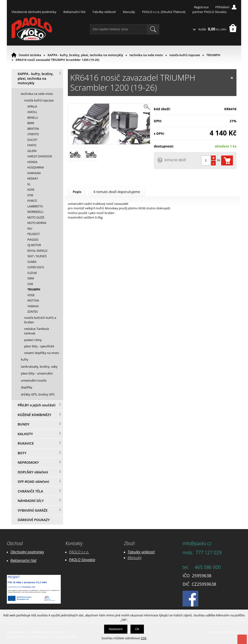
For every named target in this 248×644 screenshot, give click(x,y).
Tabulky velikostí (104, 12)
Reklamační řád (74, 12)
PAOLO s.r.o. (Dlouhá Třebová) (164, 12)
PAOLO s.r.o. (79, 552)
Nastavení (116, 629)
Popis (77, 192)
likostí (150, 552)
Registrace (201, 7)
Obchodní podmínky (27, 552)
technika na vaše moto (146, 55)
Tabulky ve (136, 552)
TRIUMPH (213, 55)
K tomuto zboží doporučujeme (117, 192)
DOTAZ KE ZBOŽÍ (175, 160)
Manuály (129, 12)
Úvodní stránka (30, 55)
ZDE (144, 638)
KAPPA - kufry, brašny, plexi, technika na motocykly (85, 55)
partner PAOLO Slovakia (209, 12)
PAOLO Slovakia (82, 560)
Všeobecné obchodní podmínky (34, 12)
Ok (137, 629)
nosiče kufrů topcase (185, 55)
